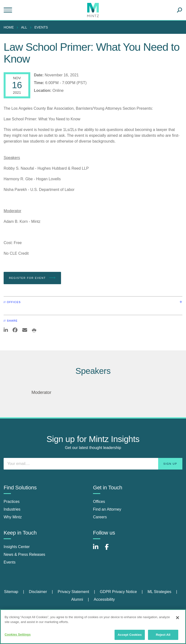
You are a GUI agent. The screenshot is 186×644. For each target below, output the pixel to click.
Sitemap (11, 592)
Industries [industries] (12, 509)
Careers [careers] (100, 517)
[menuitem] (10, 27)
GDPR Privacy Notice (118, 592)
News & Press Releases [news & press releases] (24, 554)
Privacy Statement (73, 592)
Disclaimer (38, 592)
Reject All (163, 635)
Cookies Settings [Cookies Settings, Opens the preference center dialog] (18, 634)
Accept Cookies (130, 635)
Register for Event (32, 278)
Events (41, 27)
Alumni (77, 599)
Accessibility (104, 599)
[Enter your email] (93, 464)
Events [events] (10, 562)
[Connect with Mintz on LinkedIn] (98, 549)
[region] (93, 627)
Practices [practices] (12, 502)
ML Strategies (159, 592)
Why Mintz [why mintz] (13, 517)
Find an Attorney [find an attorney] (107, 509)
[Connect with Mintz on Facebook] (110, 549)
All (24, 27)
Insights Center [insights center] (17, 547)
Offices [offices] (99, 502)
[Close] (178, 618)
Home (9, 27)
